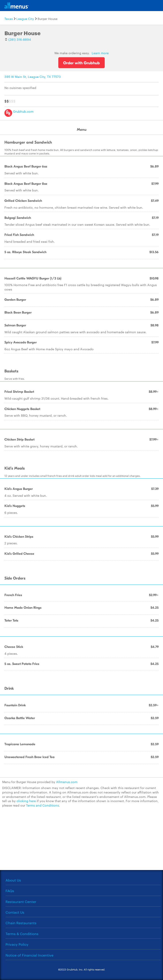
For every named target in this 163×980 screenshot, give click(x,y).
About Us (13, 880)
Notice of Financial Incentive (29, 955)
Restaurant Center (21, 902)
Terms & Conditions (22, 934)
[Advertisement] (81, 841)
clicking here (26, 801)
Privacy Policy (17, 944)
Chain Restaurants (21, 923)
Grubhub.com (19, 111)
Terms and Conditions (43, 805)
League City (25, 19)
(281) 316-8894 (20, 39)
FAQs (10, 891)
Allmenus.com (67, 782)
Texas (9, 19)
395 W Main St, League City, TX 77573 (33, 77)
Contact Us (15, 912)
